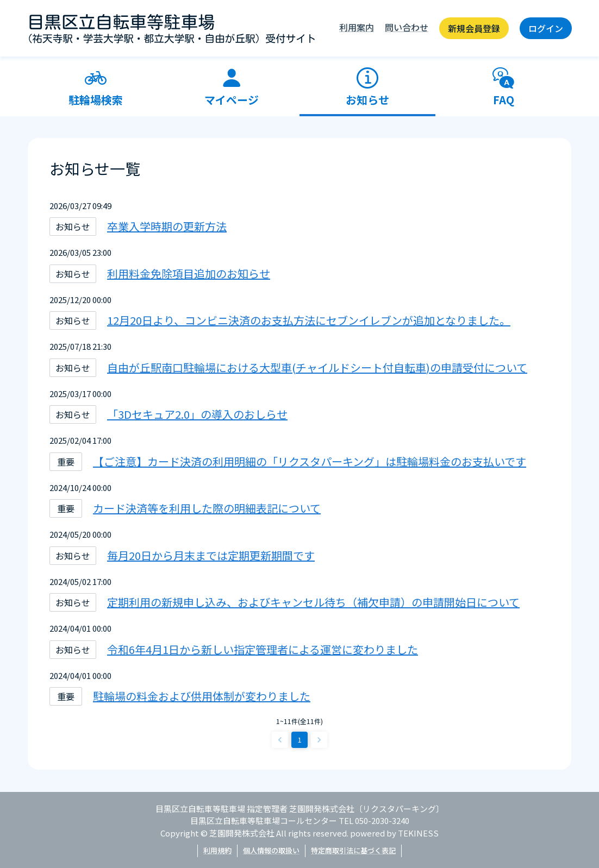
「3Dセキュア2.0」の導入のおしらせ (197, 414)
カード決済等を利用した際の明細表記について (207, 508)
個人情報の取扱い (271, 850)
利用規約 (217, 850)
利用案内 (357, 27)
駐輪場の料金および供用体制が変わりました (202, 696)
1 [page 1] (300, 740)
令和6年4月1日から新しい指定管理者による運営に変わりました (263, 649)
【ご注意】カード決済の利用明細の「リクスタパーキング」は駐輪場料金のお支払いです (310, 461)
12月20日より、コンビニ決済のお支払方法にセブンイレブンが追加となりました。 (309, 320)
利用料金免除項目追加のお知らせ (189, 273)
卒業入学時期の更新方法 (167, 226)
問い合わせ (407, 27)
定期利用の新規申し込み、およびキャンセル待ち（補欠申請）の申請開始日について (313, 602)
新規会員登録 (474, 28)
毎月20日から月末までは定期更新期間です (211, 555)
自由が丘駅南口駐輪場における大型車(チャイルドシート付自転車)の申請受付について (317, 367)
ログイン (546, 28)
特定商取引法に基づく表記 (353, 850)
